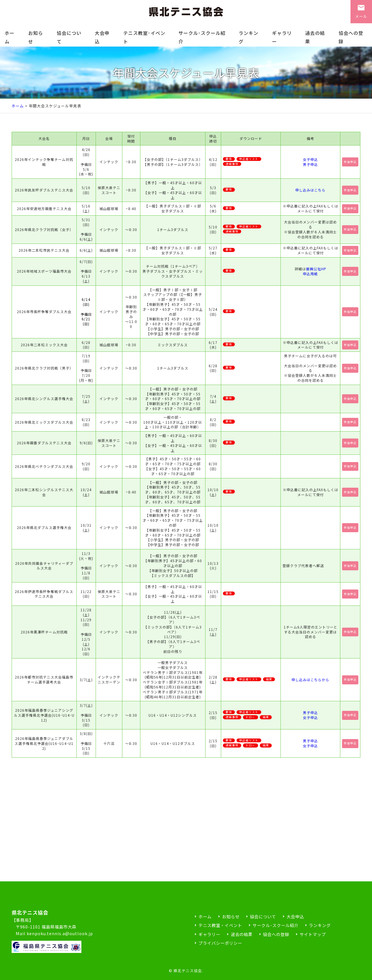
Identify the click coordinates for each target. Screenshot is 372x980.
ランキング (248, 37)
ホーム (10, 37)
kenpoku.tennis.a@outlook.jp (60, 933)
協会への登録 (351, 37)
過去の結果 (315, 37)
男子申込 (310, 164)
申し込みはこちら (310, 190)
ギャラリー (282, 37)
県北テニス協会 (188, 971)
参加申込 (350, 162)
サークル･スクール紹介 (202, 37)
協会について (69, 37)
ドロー (250, 717)
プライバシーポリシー (220, 943)
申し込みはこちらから (310, 680)
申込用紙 (310, 274)
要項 (229, 159)
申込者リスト (249, 159)
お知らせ (36, 37)
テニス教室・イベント (220, 925)
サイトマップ (313, 934)
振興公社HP (316, 269)
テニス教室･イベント (144, 37)
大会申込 (102, 37)
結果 (269, 679)
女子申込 (310, 159)
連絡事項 (232, 164)
